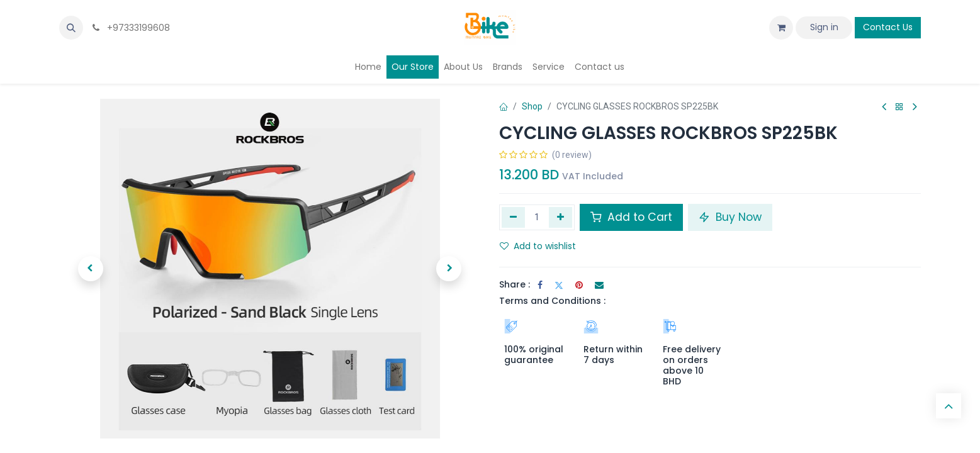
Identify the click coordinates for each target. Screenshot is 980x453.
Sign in (824, 27)
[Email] (599, 285)
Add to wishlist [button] (538, 246)
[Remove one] (513, 217)
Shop (532, 106)
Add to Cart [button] (631, 217)
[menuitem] (368, 67)
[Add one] (560, 217)
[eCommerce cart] (781, 28)
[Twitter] (559, 285)
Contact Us (888, 27)
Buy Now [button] (730, 217)
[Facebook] (540, 285)
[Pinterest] (579, 285)
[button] (71, 28)
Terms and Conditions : (552, 301)
